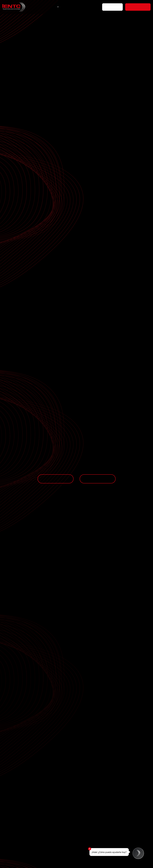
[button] (58, 7)
